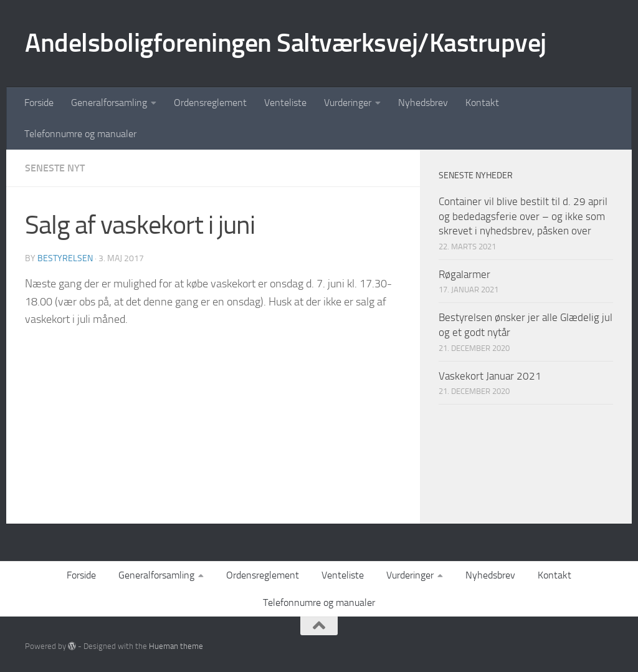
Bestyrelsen (65, 258)
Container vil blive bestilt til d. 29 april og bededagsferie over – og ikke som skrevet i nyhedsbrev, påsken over (523, 216)
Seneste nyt (55, 168)
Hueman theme (176, 646)
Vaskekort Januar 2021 (490, 376)
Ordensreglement (210, 103)
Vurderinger (348, 103)
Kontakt (482, 103)
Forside (39, 103)
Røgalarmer (464, 274)
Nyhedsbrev (423, 103)
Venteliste (285, 103)
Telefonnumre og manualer (80, 134)
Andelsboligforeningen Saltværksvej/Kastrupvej (286, 43)
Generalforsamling (109, 103)
